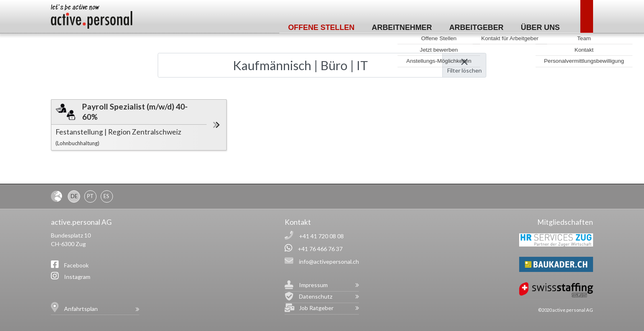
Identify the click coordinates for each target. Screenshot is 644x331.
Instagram (77, 277)
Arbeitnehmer (402, 27)
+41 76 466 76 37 (320, 249)
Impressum (313, 285)
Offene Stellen (321, 27)
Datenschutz (316, 296)
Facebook (76, 265)
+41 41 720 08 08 (321, 236)
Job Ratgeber (316, 308)
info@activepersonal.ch (329, 261)
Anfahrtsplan (81, 309)
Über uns (540, 27)
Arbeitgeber (476, 27)
